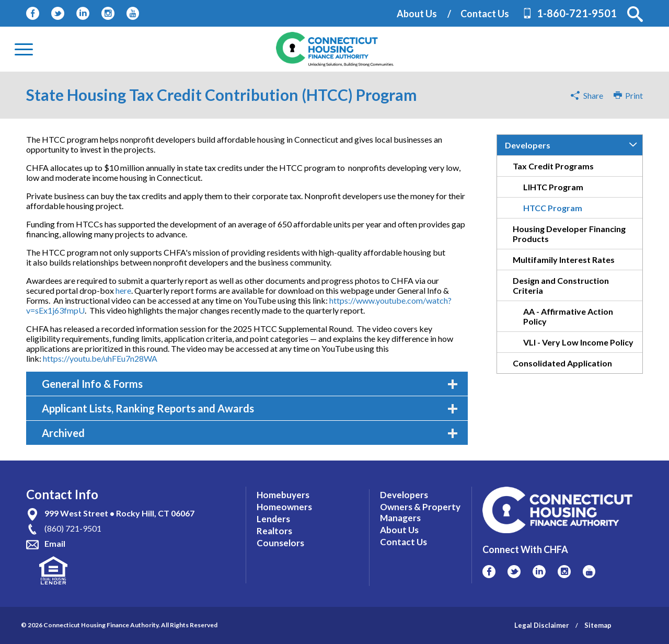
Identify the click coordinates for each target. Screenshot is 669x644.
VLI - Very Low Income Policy (578, 342)
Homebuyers (283, 495)
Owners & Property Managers (420, 512)
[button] (635, 14)
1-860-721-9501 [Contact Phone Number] (577, 13)
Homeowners (284, 507)
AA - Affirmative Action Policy (568, 316)
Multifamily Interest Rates (564, 260)
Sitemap (598, 625)
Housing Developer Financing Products (569, 234)
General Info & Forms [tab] (250, 384)
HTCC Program (553, 208)
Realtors (274, 531)
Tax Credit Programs (553, 166)
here (123, 290)
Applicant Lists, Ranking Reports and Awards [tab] (250, 408)
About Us (417, 14)
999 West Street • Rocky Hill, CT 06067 (119, 513)
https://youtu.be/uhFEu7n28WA (100, 358)
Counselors (280, 543)
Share (593, 95)
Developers (528, 145)
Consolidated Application (562, 363)
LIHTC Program (553, 187)
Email (55, 543)
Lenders (273, 519)
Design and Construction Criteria (561, 285)
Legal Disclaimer (542, 625)
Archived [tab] (250, 433)
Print (628, 95)
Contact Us (485, 14)
